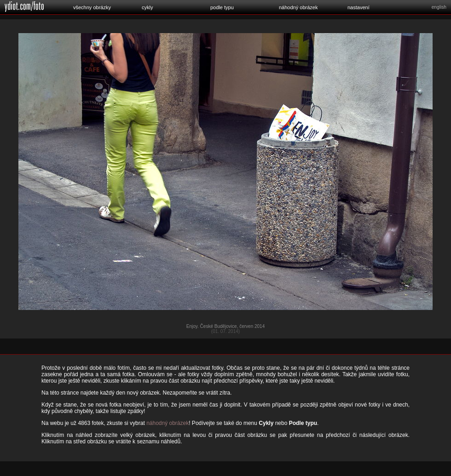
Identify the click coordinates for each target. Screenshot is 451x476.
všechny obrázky (92, 7)
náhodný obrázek (298, 7)
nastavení (358, 7)
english (439, 7)
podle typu (222, 7)
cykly (147, 7)
